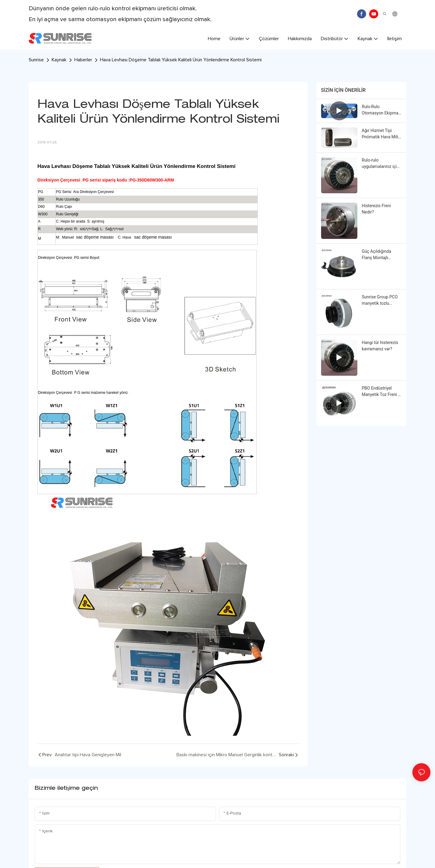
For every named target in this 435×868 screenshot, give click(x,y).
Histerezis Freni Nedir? (376, 209)
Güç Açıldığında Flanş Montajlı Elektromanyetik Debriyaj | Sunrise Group (378, 255)
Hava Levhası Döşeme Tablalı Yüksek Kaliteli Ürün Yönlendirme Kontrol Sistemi (181, 60)
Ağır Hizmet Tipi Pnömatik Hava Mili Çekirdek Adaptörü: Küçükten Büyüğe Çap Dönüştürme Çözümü (380, 134)
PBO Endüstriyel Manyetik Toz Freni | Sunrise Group (380, 392)
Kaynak (59, 60)
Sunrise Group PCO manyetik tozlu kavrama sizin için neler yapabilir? (380, 301)
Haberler (83, 60)
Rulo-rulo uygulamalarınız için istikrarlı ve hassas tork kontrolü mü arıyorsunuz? (380, 164)
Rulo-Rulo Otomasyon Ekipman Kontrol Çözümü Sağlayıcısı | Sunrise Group (381, 110)
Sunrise (36, 60)
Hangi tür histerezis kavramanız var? (380, 346)
